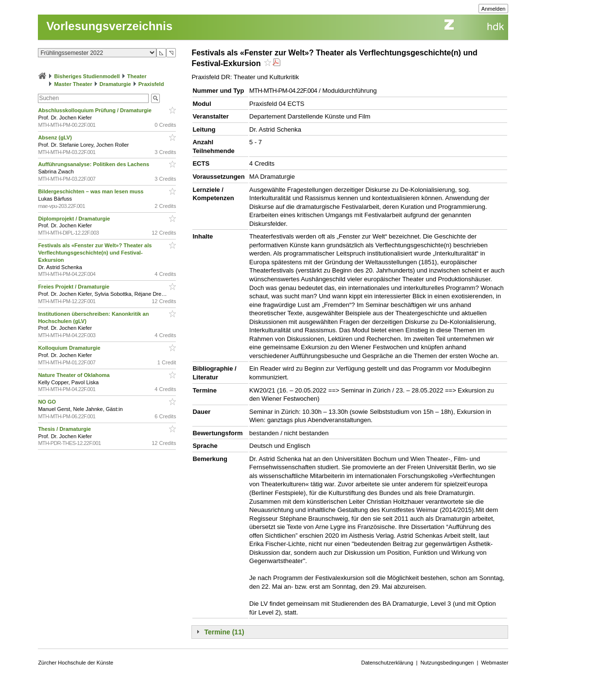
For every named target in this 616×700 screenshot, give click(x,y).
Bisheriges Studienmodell (87, 76)
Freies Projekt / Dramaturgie (74, 287)
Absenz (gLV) (56, 137)
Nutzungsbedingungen (447, 663)
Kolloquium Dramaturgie (70, 348)
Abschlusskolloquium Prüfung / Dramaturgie (95, 110)
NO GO (48, 402)
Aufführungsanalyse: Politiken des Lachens (94, 164)
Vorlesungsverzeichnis (109, 26)
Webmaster (495, 663)
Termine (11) (224, 632)
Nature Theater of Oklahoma (74, 375)
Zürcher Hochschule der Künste (76, 663)
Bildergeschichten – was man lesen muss (91, 191)
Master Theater (73, 84)
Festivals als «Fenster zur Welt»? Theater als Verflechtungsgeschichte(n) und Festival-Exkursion (95, 253)
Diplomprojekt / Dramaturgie (75, 219)
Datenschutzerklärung (387, 663)
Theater (137, 76)
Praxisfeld (151, 84)
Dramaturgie (115, 84)
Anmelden (494, 9)
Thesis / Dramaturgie (65, 429)
